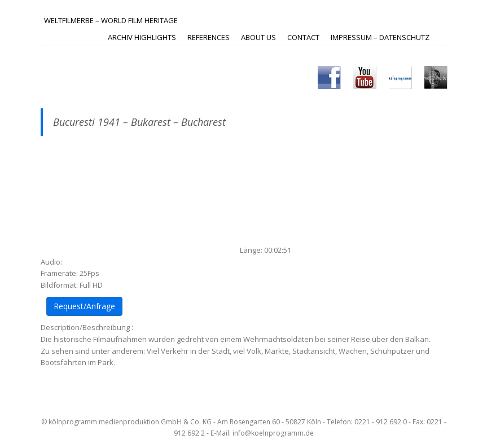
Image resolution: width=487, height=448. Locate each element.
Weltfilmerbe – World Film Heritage (111, 20)
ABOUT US (258, 37)
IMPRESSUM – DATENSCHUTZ (380, 37)
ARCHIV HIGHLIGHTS (142, 37)
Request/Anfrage (84, 306)
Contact (303, 37)
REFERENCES (209, 37)
